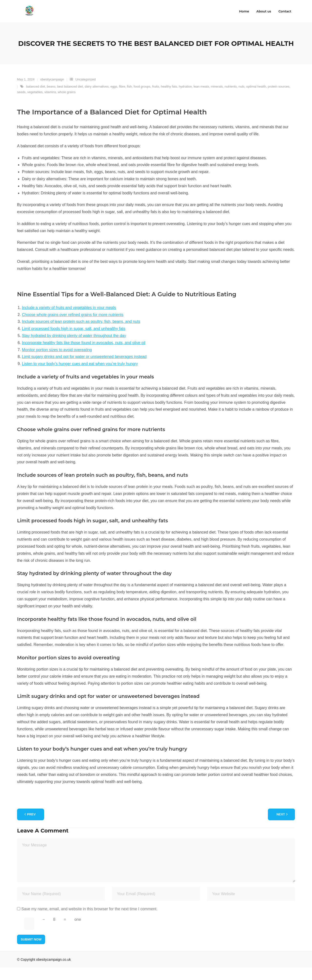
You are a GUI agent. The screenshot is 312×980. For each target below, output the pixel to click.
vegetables (35, 104)
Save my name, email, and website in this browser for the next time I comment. (89, 921)
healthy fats (169, 99)
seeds (21, 104)
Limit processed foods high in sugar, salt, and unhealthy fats (74, 341)
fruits (156, 99)
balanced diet (35, 99)
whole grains (67, 104)
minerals (217, 99)
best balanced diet (70, 99)
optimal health (256, 99)
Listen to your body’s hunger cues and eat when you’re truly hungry (80, 376)
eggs (114, 99)
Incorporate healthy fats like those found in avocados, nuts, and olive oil (84, 355)
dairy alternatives (97, 99)
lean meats (201, 99)
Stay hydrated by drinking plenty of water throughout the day (74, 348)
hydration (185, 99)
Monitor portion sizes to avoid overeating (57, 362)
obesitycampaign (52, 92)
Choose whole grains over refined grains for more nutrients (73, 327)
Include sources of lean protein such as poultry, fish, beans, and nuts (81, 334)
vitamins (50, 104)
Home (244, 11)
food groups (142, 99)
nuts (241, 99)
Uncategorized (86, 92)
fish (129, 99)
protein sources (278, 99)
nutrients (231, 99)
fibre (122, 99)
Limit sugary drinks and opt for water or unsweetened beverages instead (84, 369)
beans (51, 99)
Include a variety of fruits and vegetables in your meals (69, 320)
